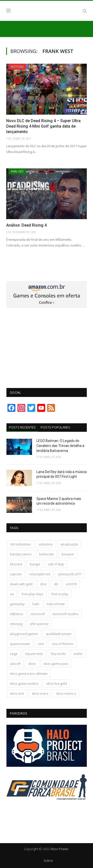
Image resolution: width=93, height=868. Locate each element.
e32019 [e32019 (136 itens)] (71, 584)
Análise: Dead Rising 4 (26, 225)
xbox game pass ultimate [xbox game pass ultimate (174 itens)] (29, 674)
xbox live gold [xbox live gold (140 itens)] (56, 683)
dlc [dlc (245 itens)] (56, 584)
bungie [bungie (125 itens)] (35, 564)
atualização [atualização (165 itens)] (69, 544)
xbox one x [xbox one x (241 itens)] (40, 693)
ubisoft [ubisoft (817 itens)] (15, 664)
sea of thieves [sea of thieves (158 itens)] (63, 644)
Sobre (48, 861)
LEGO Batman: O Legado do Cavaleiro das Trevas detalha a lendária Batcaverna (60, 446)
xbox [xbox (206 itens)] (32, 664)
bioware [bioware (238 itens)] (68, 554)
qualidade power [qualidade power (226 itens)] (59, 634)
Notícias (17, 67)
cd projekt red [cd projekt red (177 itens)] (40, 574)
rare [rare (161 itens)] (41, 644)
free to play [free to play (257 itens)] (60, 594)
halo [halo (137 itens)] (36, 604)
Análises (17, 171)
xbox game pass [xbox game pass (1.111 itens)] (56, 664)
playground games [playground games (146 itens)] (24, 634)
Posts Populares (56, 427)
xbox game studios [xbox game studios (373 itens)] (24, 683)
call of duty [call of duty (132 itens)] (56, 564)
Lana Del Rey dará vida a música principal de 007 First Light (62, 474)
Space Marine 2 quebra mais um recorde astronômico (59, 501)
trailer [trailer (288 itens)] (78, 654)
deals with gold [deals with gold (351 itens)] (21, 584)
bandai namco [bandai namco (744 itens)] (21, 554)
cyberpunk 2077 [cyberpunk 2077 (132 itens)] (70, 574)
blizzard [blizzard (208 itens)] (16, 564)
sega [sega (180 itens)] (14, 654)
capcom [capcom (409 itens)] (16, 574)
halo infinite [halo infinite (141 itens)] (56, 604)
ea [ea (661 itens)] (12, 594)
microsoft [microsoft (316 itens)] (38, 614)
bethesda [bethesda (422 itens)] (46, 554)
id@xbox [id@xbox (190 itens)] (16, 614)
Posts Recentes (22, 427)
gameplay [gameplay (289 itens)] (17, 604)
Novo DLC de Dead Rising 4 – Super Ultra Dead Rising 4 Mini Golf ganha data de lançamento (43, 126)
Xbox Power (59, 849)
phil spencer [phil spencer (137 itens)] (39, 624)
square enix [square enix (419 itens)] (34, 654)
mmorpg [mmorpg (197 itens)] (16, 624)
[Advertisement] (47, 345)
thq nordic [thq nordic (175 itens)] (58, 654)
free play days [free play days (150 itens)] (32, 594)
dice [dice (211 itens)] (43, 584)
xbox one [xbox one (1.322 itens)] (17, 693)
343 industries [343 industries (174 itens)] (20, 544)
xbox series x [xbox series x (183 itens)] (66, 693)
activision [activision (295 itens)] (46, 544)
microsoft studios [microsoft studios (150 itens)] (66, 614)
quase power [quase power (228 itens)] (20, 644)
